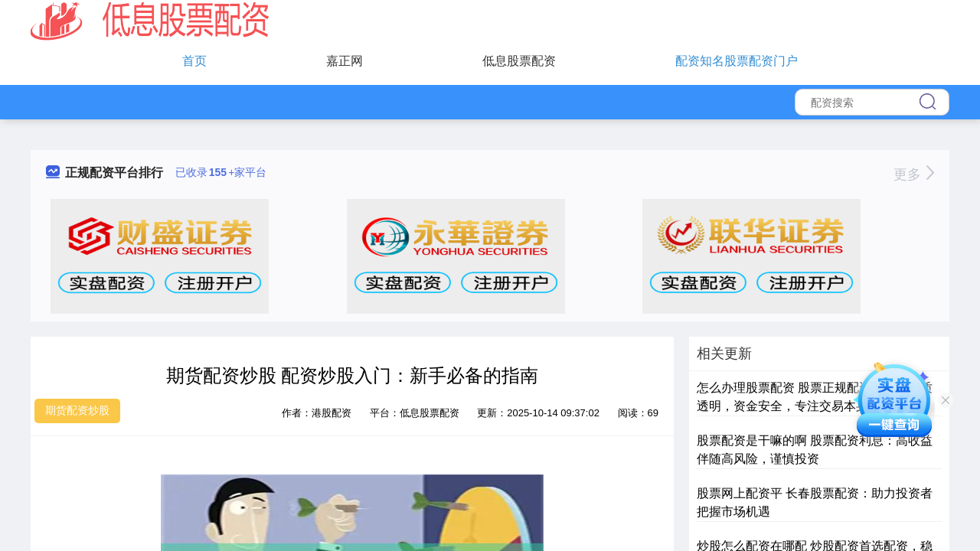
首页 (194, 61)
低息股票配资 (519, 61)
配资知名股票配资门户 (737, 61)
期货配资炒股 (77, 410)
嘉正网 (345, 61)
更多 (914, 174)
